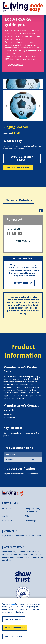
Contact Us (39, 536)
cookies (12, 604)
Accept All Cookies (14, 636)
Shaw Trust (7, 509)
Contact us (7, 521)
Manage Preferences (15, 628)
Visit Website (23, 241)
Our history (7, 516)
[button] (6, 106)
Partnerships (31, 521)
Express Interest (23, 283)
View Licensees (15, 65)
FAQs (27, 516)
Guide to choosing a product (22, 158)
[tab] (19, 198)
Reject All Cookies (14, 619)
